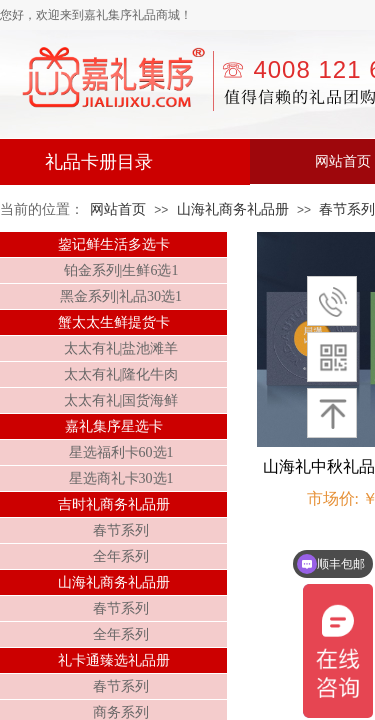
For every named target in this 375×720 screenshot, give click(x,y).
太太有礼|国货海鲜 (121, 400)
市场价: (333, 498)
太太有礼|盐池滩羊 (121, 348)
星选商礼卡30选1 (121, 478)
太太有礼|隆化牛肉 (121, 374)
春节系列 (121, 530)
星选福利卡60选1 (121, 452)
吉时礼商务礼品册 (114, 504)
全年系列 (121, 556)
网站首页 (118, 209)
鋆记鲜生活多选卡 (114, 244)
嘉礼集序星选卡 (114, 426)
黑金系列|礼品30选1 (121, 296)
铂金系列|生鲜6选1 (121, 270)
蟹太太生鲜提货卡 (114, 322)
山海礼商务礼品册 (233, 209)
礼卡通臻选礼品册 (114, 660)
